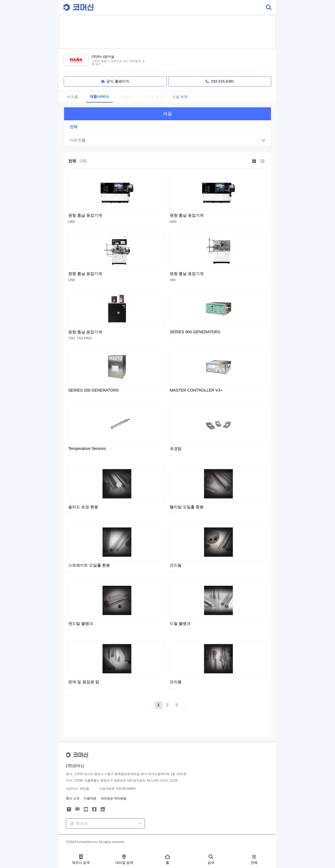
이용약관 (90, 798)
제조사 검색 (81, 860)
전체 (254, 860)
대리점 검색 (124, 860)
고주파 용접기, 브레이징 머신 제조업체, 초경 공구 (118, 63)
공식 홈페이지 (115, 81)
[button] (167, 140)
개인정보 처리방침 (113, 798)
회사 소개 (73, 798)
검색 (211, 860)
